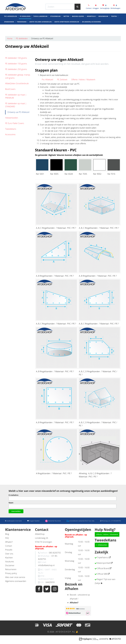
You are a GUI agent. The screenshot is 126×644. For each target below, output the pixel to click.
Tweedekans (22, 30)
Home (10, 38)
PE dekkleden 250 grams (16, 69)
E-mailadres (13, 495)
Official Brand (103, 568)
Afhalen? (9, 542)
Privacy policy (11, 573)
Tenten (114, 24)
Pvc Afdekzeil (47, 80)
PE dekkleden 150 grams (16, 64)
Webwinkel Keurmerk (48, 2)
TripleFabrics (103, 557)
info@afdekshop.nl (46, 565)
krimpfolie (91, 24)
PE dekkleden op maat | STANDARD (16, 105)
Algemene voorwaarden (16, 581)
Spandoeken (9, 30)
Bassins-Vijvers (78, 24)
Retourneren (11, 569)
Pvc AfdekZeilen (11, 24)
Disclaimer (10, 565)
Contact (9, 546)
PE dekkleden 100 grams (16, 58)
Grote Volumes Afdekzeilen (40, 30)
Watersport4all (104, 563)
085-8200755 (55, 553)
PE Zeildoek (62, 80)
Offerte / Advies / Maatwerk (83, 80)
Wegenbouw (103, 24)
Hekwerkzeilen (12, 118)
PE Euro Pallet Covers (15, 123)
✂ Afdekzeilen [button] (102, 545)
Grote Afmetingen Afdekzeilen (67, 30)
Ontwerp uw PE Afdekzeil (18, 112)
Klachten (9, 558)
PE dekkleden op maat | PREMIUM (16, 96)
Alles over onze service (15, 577)
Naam (11, 503)
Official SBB (102, 574)
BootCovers (10, 89)
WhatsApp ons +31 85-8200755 (101, 2)
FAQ (7, 538)
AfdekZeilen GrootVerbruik (17, 83)
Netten (66, 24)
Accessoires (10, 134)
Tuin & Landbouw (40, 24)
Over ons (9, 554)
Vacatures (10, 562)
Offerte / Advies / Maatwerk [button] (107, 534)
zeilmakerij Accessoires (91, 30)
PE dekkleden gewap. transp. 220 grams (18, 76)
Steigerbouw (55, 24)
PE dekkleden (25, 24)
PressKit (9, 550)
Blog (7, 534)
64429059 (50, 582)
